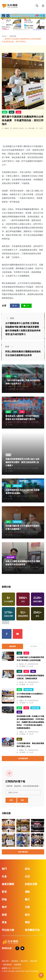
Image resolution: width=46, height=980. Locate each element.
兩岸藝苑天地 (32, 930)
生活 (18, 112)
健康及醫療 (11, 557)
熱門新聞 (34, 646)
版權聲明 (18, 965)
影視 (4, 892)
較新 (10, 318)
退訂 (23, 800)
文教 (27, 907)
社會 (12, 112)
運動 (27, 892)
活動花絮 (13, 36)
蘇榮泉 (21, 750)
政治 (5, 112)
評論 (8, 455)
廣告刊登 (5, 961)
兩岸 (4, 907)
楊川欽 (21, 664)
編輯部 (10, 568)
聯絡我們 (34, 961)
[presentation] (3, 23)
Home (4, 36)
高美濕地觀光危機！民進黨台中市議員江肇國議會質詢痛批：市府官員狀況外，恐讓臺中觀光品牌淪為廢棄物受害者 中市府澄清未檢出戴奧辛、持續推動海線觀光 (30, 722)
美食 (4, 922)
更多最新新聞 (23, 759)
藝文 (27, 899)
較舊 (10, 347)
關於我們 (24, 961)
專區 (27, 922)
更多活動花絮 (23, 852)
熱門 (4, 869)
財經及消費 (17, 486)
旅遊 (33, 671)
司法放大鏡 (8, 930)
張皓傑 (10, 496)
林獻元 (7, 128)
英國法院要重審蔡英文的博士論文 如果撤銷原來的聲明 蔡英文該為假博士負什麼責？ (22, 462)
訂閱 (11, 800)
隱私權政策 (7, 965)
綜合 (19, 739)
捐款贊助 (15, 961)
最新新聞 (13, 646)
